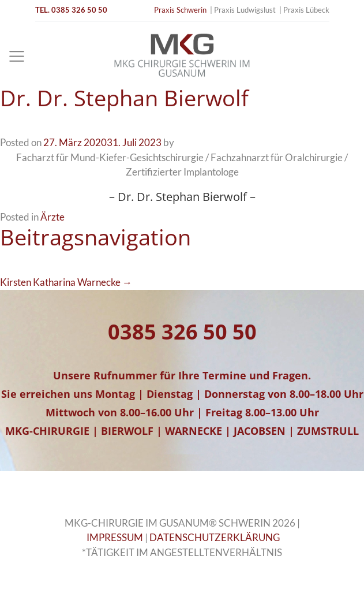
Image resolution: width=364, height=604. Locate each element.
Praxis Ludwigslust (245, 10)
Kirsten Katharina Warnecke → (66, 282)
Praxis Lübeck (306, 10)
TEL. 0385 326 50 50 (71, 10)
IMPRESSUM (115, 537)
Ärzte (52, 217)
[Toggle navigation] (17, 57)
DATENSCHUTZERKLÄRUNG (215, 537)
